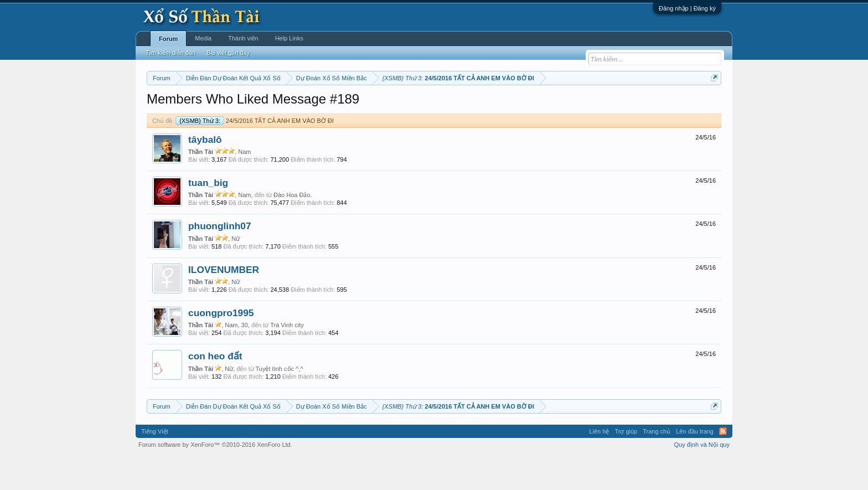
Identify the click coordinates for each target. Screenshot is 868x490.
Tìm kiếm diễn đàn (170, 53)
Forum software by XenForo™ (215, 478)
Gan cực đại (542, 106)
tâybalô (205, 173)
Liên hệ (599, 465)
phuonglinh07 (220, 260)
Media (203, 38)
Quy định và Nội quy (702, 478)
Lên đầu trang (695, 465)
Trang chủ (657, 465)
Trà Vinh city (287, 358)
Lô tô (604, 106)
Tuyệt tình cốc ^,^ (280, 402)
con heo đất (215, 390)
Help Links (289, 38)
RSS (723, 465)
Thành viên (243, 38)
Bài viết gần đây (228, 53)
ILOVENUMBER (224, 303)
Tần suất (578, 106)
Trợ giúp (626, 465)
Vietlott (269, 106)
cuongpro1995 (221, 346)
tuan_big (208, 216)
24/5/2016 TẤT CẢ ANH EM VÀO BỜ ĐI (255, 154)
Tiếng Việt (155, 465)
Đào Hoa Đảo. (293, 228)
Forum (168, 39)
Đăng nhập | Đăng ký (687, 8)
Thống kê (504, 106)
